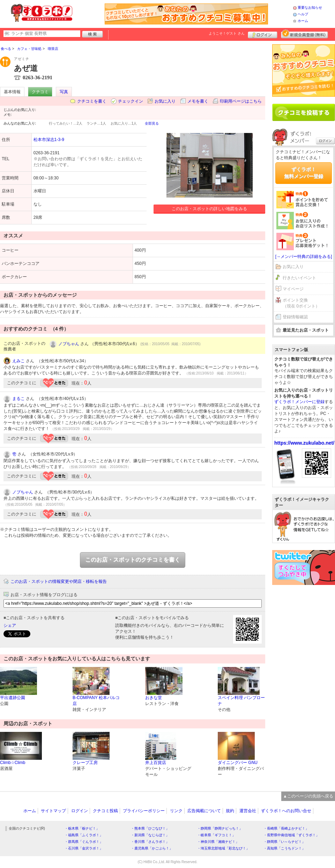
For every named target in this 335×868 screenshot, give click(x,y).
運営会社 (248, 811)
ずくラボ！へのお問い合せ (286, 811)
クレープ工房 (85, 763)
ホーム (303, 21)
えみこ (18, 361)
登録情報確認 (295, 317)
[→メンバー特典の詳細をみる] (304, 257)
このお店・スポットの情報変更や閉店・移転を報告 (59, 581)
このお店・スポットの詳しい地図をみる (209, 209)
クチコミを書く (92, 101)
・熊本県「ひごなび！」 (150, 828)
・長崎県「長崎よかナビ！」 (286, 828)
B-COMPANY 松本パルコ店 (96, 701)
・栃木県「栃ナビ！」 (82, 828)
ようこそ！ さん (227, 33)
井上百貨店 (156, 763)
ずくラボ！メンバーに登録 (299, 402)
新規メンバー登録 (304, 34)
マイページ (293, 289)
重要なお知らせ (310, 8)
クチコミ (40, 92)
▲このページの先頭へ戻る (308, 796)
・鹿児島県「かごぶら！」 (152, 848)
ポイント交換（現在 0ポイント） (301, 303)
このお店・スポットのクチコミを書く (133, 560)
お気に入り (165, 101)
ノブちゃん (69, 344)
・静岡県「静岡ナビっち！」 (220, 828)
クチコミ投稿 (105, 811)
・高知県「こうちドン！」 (284, 848)
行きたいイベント (299, 278)
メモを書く (198, 101)
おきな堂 (154, 698)
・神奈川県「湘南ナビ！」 (218, 842)
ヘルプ (303, 14)
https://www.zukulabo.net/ (304, 443)
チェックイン (131, 101)
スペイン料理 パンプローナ (241, 701)
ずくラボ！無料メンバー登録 (304, 173)
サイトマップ (53, 811)
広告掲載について (204, 811)
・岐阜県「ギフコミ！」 (216, 835)
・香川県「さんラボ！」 (150, 842)
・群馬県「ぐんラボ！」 (84, 842)
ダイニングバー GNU (238, 763)
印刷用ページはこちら (241, 101)
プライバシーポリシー (144, 811)
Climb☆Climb (13, 763)
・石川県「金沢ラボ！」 (84, 848)
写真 (64, 92)
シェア (10, 625)
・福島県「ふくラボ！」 (84, 835)
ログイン (263, 34)
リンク (176, 811)
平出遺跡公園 (13, 698)
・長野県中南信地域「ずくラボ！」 (291, 835)
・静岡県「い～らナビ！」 (284, 842)
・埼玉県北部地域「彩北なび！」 (223, 848)
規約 (230, 811)
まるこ (18, 399)
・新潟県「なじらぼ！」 (150, 835)
